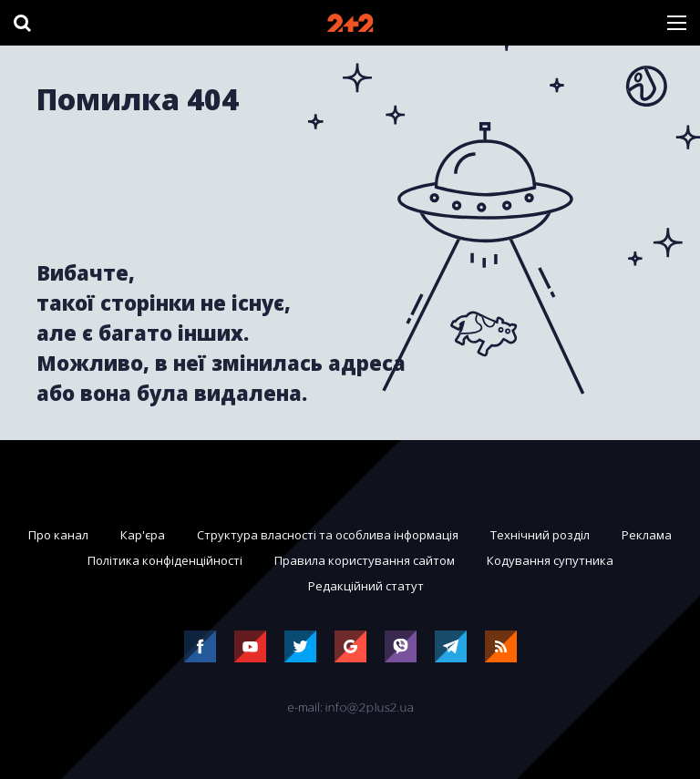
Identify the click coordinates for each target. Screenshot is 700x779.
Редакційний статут (366, 586)
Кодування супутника (550, 560)
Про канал (58, 535)
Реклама (647, 535)
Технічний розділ (540, 535)
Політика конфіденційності (165, 560)
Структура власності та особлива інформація (328, 535)
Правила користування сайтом (365, 560)
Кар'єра (143, 535)
